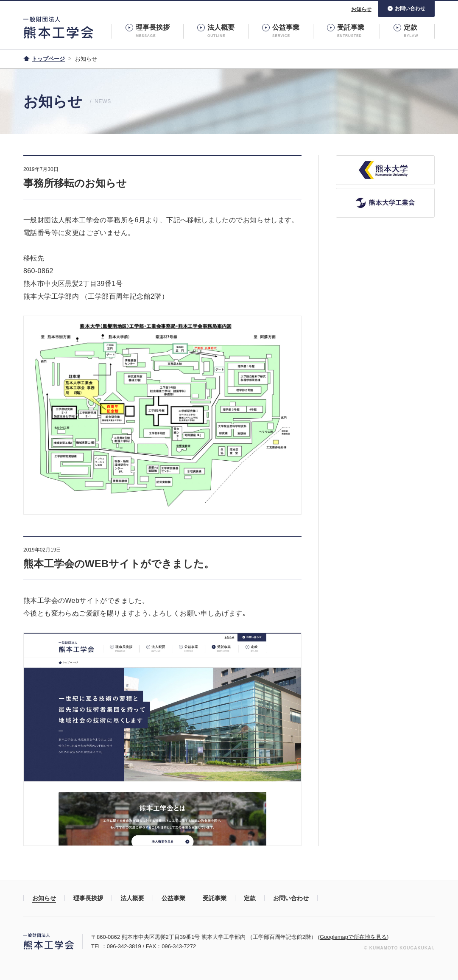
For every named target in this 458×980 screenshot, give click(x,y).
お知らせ (361, 9)
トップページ (48, 59)
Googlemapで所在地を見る (353, 937)
